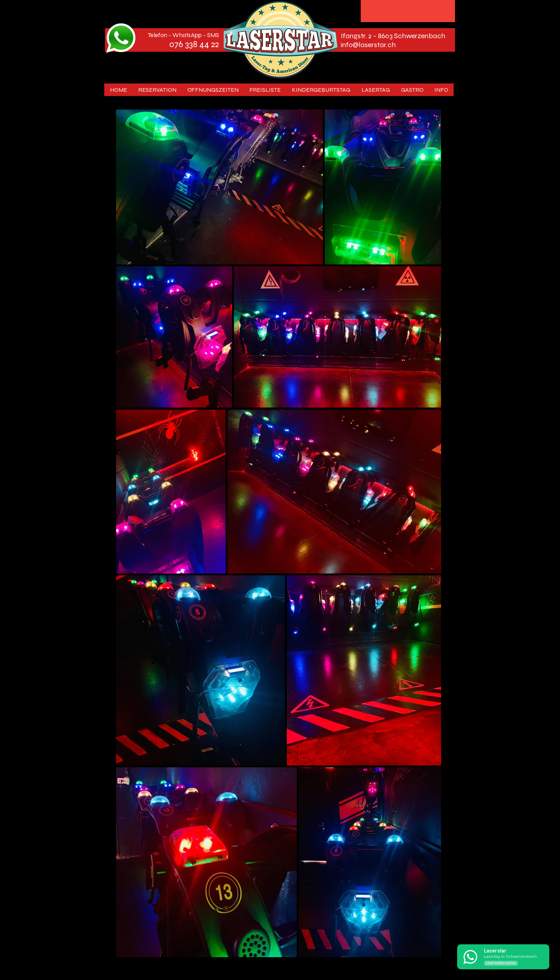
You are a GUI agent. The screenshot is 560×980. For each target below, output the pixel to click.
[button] (376, 90)
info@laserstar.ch (368, 45)
